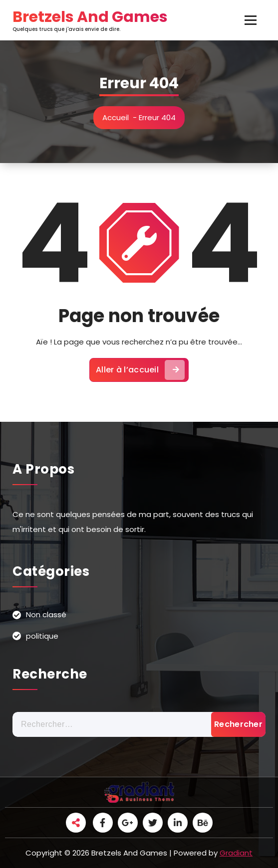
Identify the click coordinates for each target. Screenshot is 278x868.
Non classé (46, 614)
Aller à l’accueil (140, 370)
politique (42, 636)
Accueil (116, 117)
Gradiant (236, 853)
